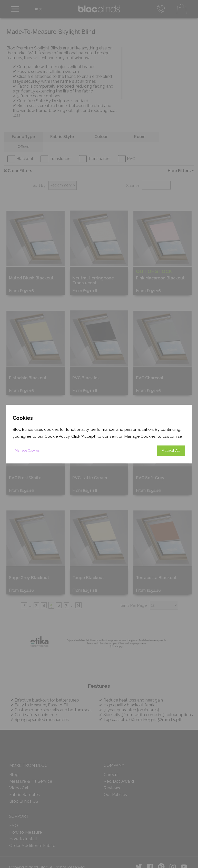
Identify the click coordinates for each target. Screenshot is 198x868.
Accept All (171, 450)
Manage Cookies (27, 450)
